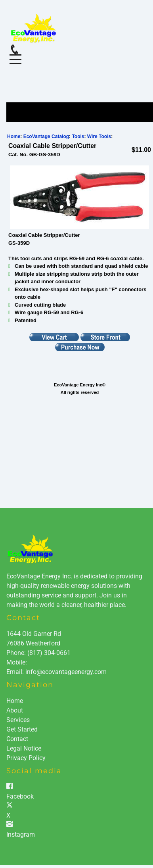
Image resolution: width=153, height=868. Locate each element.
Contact (17, 739)
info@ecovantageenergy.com (66, 672)
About (15, 710)
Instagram (21, 834)
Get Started (22, 729)
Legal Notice (24, 748)
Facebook (20, 796)
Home (14, 136)
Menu (15, 55)
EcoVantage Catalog (46, 136)
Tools (78, 136)
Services (18, 720)
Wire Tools (99, 136)
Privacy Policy (26, 758)
